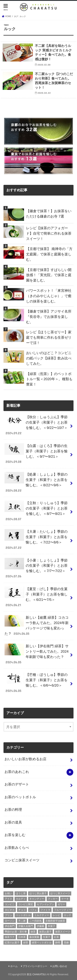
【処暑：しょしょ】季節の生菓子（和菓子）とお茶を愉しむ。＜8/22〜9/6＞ (36, 482)
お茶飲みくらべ (17, 848)
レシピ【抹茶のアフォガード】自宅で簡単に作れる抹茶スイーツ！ (49, 233)
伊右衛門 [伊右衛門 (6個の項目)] (10, 926)
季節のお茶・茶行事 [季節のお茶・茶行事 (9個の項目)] (16, 932)
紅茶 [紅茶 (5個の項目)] (56, 937)
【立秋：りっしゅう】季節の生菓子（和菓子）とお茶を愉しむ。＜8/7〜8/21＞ (36, 511)
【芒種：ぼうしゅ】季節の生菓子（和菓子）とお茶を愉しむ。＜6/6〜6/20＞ (36, 683)
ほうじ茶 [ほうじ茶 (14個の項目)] (21, 893)
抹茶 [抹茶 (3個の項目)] (33, 932)
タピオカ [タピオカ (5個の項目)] (10, 910)
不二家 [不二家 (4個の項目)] (22, 921)
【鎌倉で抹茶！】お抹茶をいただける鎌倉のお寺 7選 (49, 214)
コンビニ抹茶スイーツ (22, 860)
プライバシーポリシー (35, 966)
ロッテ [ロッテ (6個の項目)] (68, 915)
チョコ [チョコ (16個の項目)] (22, 910)
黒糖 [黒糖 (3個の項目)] (66, 943)
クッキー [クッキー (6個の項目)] (53, 899)
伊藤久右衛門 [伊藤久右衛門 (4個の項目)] (26, 926)
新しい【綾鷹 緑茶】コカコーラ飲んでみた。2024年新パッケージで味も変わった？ (37, 626)
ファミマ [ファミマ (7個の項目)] (45, 910)
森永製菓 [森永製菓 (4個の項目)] (34, 937)
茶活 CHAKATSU (36, 974)
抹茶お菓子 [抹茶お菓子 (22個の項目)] (45, 932)
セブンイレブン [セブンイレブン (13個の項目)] (45, 904)
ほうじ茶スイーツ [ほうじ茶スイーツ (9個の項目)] (60, 893)
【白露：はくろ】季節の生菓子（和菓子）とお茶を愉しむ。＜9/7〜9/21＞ (36, 454)
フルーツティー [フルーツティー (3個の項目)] (63, 910)
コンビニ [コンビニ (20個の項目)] (10, 904)
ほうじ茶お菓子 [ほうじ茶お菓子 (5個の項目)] (38, 893)
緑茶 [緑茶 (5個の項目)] (26, 943)
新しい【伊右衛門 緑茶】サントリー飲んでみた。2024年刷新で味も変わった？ (37, 654)
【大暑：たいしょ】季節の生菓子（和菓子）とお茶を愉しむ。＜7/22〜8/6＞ (36, 540)
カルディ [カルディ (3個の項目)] (21, 899)
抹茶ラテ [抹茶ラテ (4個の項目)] (10, 937)
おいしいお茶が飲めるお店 (25, 759)
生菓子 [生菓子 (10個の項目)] (47, 937)
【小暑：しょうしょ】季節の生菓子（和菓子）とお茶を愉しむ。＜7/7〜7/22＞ (36, 568)
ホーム (14, 966)
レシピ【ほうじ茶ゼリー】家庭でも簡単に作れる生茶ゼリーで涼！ (49, 337)
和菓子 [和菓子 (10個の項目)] (52, 926)
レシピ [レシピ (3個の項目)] (56, 915)
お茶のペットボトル (20, 797)
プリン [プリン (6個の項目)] (8, 915)
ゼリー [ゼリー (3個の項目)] (61, 904)
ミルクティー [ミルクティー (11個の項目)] (42, 915)
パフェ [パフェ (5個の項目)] (33, 910)
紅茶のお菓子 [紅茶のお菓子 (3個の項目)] (12, 943)
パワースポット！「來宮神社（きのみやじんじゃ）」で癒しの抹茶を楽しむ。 (49, 296)
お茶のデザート (17, 784)
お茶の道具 (13, 822)
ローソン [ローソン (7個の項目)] (10, 921)
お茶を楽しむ (15, 835)
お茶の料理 (13, 810)
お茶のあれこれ (17, 772)
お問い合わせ (60, 966)
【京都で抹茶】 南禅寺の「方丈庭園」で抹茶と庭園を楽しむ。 (49, 254)
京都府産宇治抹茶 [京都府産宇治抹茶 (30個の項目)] (55, 921)
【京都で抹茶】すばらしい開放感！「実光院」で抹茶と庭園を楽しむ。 (49, 275)
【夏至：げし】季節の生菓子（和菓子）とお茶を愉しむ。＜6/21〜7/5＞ (36, 597)
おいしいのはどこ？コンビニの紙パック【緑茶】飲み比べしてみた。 (49, 358)
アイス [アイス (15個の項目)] (8, 899)
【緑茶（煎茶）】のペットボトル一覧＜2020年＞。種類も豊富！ (49, 379)
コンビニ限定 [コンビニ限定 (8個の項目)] (26, 904)
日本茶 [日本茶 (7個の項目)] (22, 937)
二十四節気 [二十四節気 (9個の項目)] (36, 921)
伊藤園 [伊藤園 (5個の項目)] (40, 926)
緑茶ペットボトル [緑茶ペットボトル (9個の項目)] (42, 943)
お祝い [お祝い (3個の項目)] (8, 893)
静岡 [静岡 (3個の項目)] (58, 943)
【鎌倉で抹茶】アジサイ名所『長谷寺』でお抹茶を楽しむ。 (49, 317)
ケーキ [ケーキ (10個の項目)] (65, 899)
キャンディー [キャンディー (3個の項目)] (37, 899)
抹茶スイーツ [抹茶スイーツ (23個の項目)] (63, 932)
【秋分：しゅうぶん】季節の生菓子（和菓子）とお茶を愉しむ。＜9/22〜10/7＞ (36, 425)
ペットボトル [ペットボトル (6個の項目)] (23, 915)
